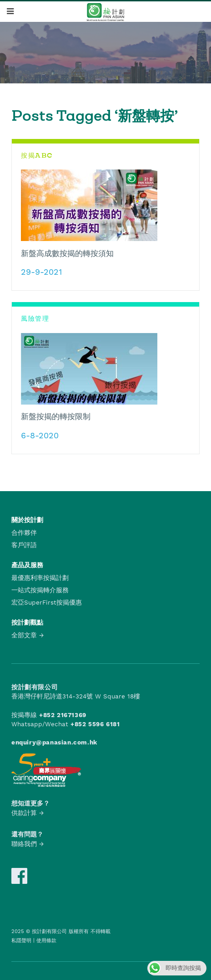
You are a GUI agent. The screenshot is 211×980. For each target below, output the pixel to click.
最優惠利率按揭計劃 (40, 578)
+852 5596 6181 (95, 724)
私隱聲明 (21, 941)
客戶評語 (24, 545)
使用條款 (46, 941)
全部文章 (24, 635)
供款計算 (24, 813)
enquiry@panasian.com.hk (54, 742)
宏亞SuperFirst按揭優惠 (47, 602)
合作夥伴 (24, 533)
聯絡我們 (24, 844)
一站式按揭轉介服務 (40, 590)
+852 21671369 (63, 715)
